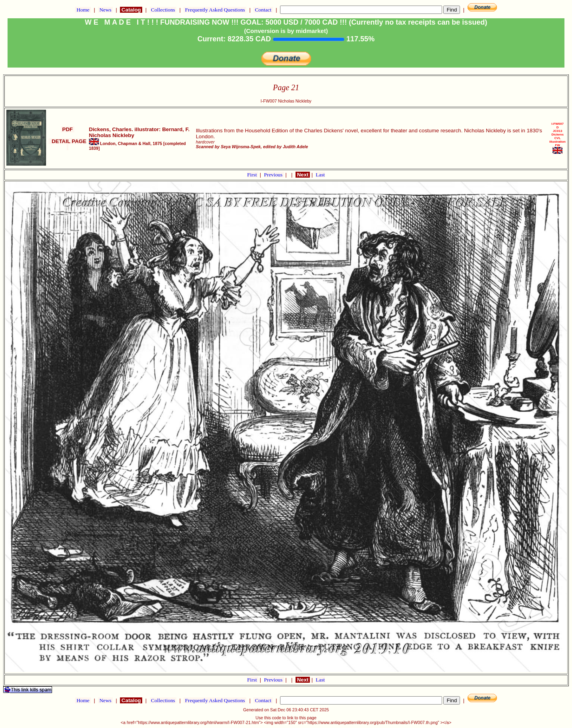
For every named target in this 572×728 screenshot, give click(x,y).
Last (320, 175)
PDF (68, 129)
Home (83, 10)
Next (303, 175)
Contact (263, 10)
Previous (274, 175)
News (105, 10)
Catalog (131, 10)
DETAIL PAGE (67, 144)
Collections (163, 10)
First (253, 175)
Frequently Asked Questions (215, 10)
